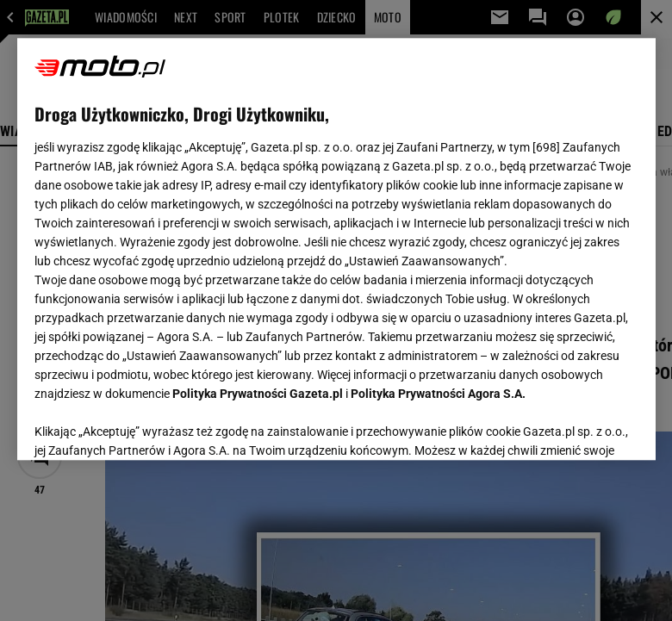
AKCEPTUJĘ (579, 426)
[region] (336, 249)
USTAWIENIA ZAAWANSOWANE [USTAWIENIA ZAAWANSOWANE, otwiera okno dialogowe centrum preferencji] (147, 425)
